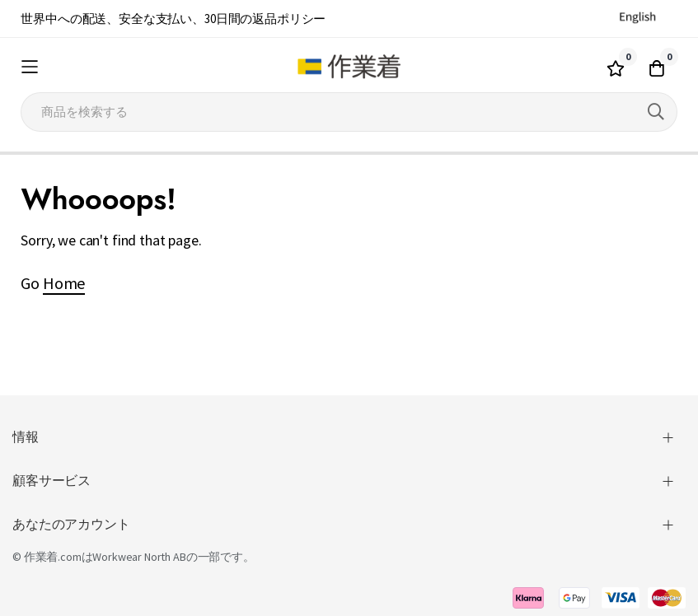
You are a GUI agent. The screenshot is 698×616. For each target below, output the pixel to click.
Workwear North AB (139, 557)
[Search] (656, 112)
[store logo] (349, 67)
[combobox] (349, 112)
